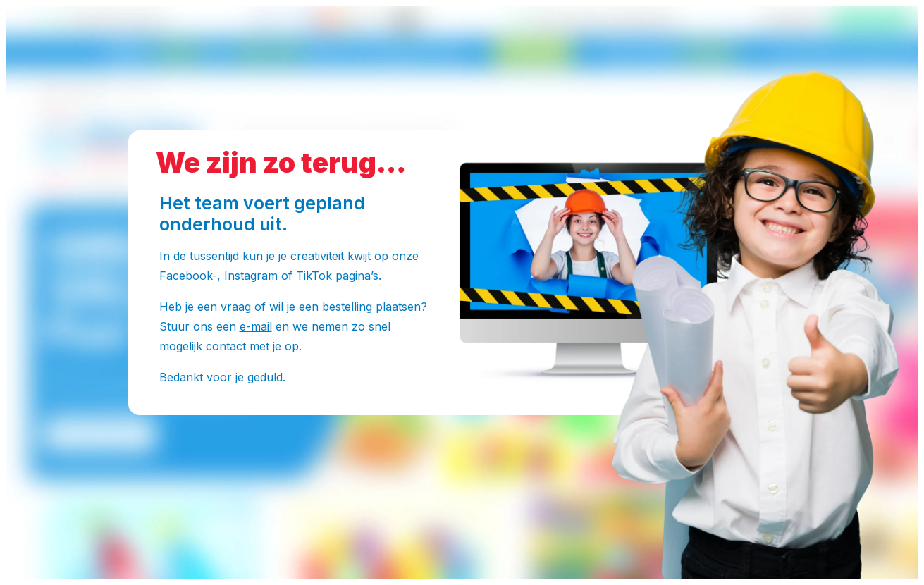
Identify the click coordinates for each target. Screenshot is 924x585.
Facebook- (188, 276)
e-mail (256, 326)
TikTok (314, 276)
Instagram (251, 276)
